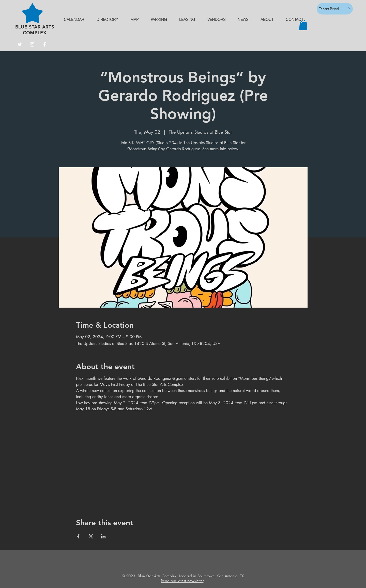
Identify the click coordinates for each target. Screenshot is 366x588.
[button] (303, 25)
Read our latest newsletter (182, 581)
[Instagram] (32, 44)
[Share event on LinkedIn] (103, 536)
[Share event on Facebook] (78, 536)
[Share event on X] (91, 536)
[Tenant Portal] (335, 9)
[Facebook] (45, 44)
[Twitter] (20, 44)
